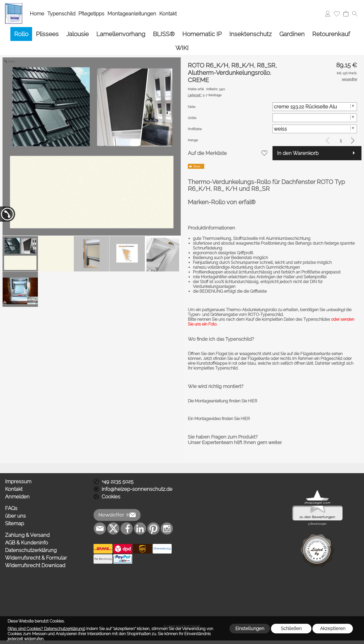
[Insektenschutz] (251, 34)
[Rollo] (21, 34)
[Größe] (315, 118)
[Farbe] (315, 107)
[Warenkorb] (346, 14)
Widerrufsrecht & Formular (36, 558)
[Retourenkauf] (331, 34)
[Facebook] (127, 528)
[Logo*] (14, 5)
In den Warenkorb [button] (298, 153)
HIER (252, 401)
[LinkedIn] (140, 528)
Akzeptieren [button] (333, 628)
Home (37, 14)
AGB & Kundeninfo (27, 543)
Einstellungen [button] (250, 628)
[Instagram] (167, 528)
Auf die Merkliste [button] (207, 153)
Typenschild (61, 14)
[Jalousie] (77, 34)
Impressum (18, 481)
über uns (15, 516)
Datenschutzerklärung (31, 550)
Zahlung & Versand (27, 535)
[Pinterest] (153, 528)
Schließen (291, 628)
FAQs (11, 508)
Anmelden (17, 497)
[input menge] (341, 140)
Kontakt (168, 14)
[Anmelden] (328, 14)
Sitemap (15, 523)
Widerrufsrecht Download (35, 565)
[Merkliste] (337, 14)
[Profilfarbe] (315, 129)
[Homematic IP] (202, 34)
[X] (113, 528)
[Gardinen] (292, 34)
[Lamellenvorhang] (121, 34)
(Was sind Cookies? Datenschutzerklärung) (46, 629)
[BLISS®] (164, 34)
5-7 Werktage (205, 95)
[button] (355, 14)
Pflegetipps (91, 14)
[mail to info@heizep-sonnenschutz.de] (100, 528)
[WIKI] (182, 48)
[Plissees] (47, 34)
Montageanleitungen (132, 14)
